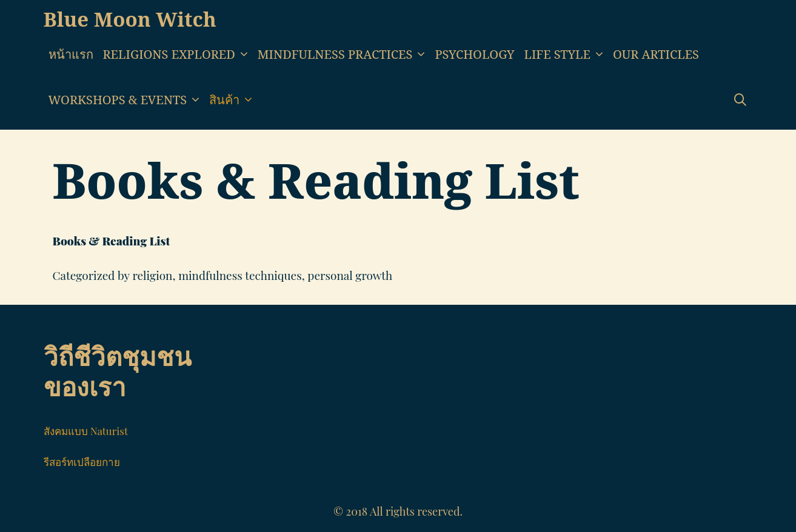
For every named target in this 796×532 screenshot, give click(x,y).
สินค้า (233, 100)
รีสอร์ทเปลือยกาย (82, 462)
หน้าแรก (71, 54)
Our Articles (656, 54)
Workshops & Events (127, 100)
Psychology (474, 54)
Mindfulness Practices (344, 54)
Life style (566, 54)
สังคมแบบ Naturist (86, 431)
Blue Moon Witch (130, 19)
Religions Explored (178, 54)
